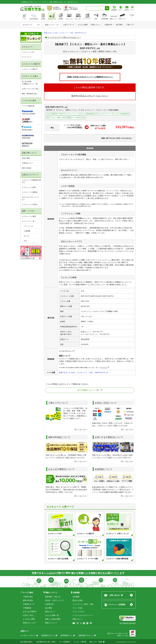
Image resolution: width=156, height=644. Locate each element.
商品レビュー (50, 612)
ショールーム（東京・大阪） (84, 604)
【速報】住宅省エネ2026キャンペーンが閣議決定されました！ (90, 77)
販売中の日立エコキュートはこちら (89, 96)
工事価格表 (27, 608)
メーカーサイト (65, 351)
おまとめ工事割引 (30, 612)
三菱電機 (27, 231)
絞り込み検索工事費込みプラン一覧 (30, 83)
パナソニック (29, 226)
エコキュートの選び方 (30, 69)
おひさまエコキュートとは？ (31, 198)
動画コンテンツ (51, 623)
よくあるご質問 (29, 619)
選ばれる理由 (78, 600)
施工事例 (49, 608)
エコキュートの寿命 (29, 187)
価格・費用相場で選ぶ (30, 94)
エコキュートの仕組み (30, 204)
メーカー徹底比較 (28, 106)
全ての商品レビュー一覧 (88, 390)
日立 (25, 241)
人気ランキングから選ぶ (31, 89)
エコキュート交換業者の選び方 (31, 181)
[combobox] (95, 8)
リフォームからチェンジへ (83, 615)
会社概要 (76, 597)
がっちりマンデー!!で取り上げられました (64, 37)
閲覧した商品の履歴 (53, 619)
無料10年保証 (27, 168)
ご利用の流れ (28, 597)
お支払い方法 (28, 615)
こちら (104, 368)
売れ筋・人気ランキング (54, 600)
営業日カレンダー (30, 623)
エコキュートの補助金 (30, 192)
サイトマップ (27, 57)
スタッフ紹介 (78, 608)
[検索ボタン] (107, 8)
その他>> (131, 16)
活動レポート (78, 619)
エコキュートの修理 (29, 216)
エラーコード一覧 (28, 221)
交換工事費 (26, 158)
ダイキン (27, 236)
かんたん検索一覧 (52, 615)
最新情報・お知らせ (53, 597)
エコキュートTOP (28, 52)
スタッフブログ (78, 612)
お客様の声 (49, 604)
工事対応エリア (27, 163)
